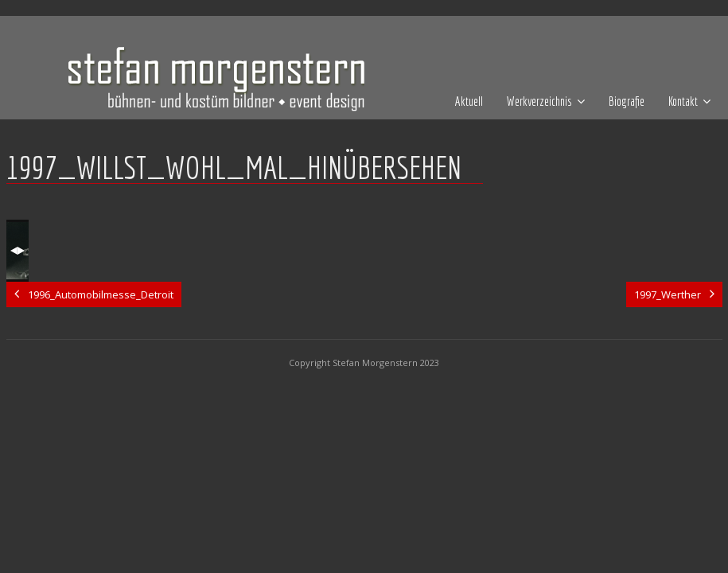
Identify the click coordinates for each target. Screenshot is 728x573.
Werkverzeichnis (539, 101)
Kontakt (683, 101)
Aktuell (469, 101)
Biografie (627, 101)
